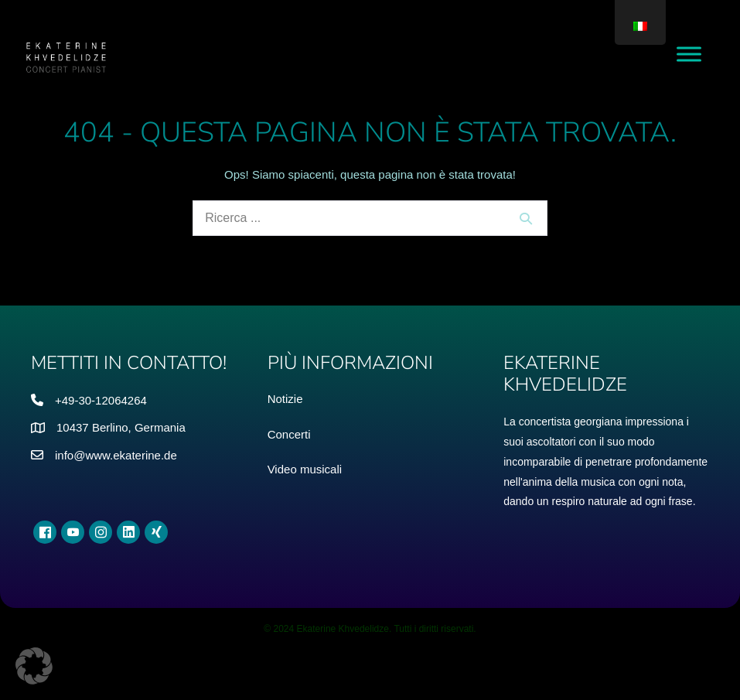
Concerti (289, 434)
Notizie (285, 399)
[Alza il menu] (689, 54)
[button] (34, 666)
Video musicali (305, 469)
